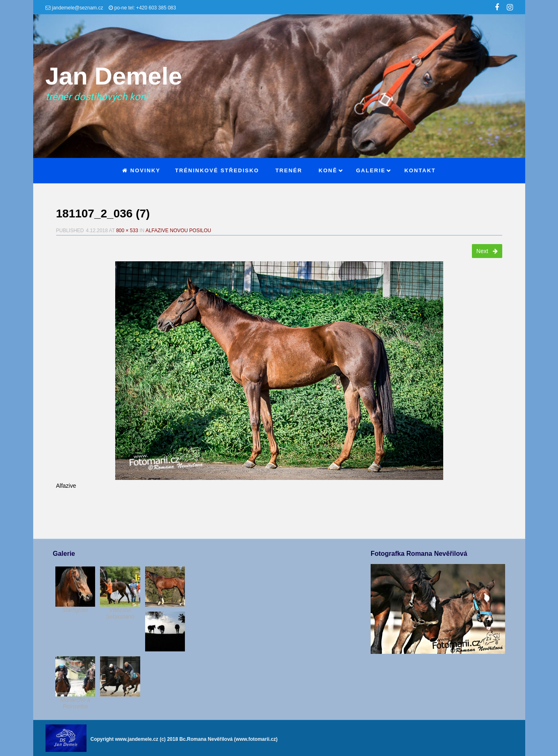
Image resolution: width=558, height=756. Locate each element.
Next (487, 251)
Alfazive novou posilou (178, 231)
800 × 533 (127, 231)
